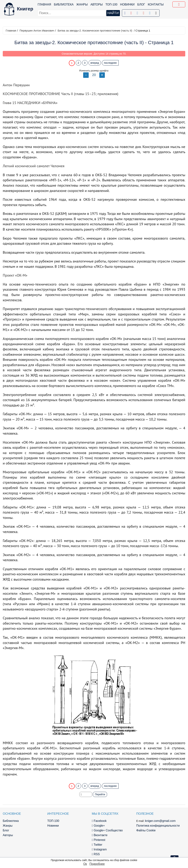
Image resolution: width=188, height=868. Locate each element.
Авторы (97, 4)
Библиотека (64, 4)
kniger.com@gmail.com (160, 821)
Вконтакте (100, 835)
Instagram (99, 849)
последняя (110, 63)
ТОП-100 (111, 4)
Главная (44, 4)
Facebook (99, 821)
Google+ (98, 826)
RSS (96, 854)
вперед (95, 63)
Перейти (100, 794)
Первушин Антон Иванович (37, 30)
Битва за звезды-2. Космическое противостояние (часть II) (95, 30)
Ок (85, 864)
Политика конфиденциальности (158, 826)
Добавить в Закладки (180, 5)
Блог (141, 4)
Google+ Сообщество (107, 830)
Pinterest (98, 840)
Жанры (82, 4)
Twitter (97, 845)
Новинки (127, 4)
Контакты (156, 4)
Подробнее (97, 864)
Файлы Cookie (146, 830)
